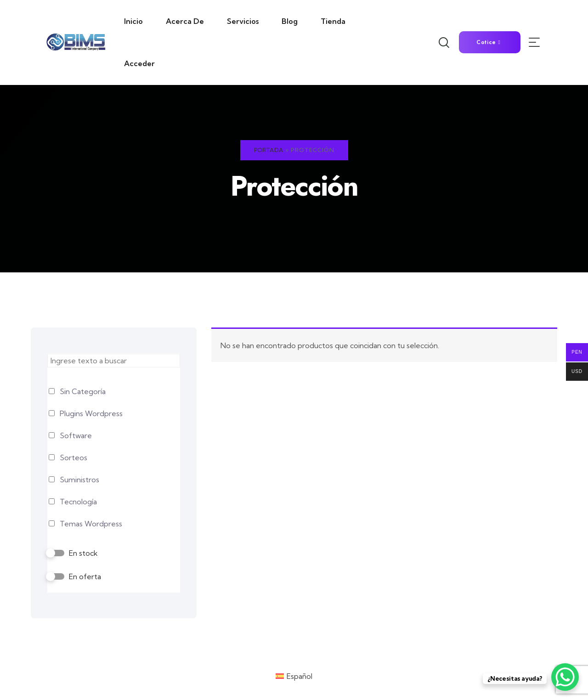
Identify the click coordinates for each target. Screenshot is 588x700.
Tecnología (78, 502)
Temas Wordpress (91, 524)
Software (76, 435)
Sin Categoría (83, 391)
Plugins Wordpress (91, 413)
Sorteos (73, 457)
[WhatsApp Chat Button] (565, 677)
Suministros (79, 480)
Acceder (139, 63)
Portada (269, 150)
